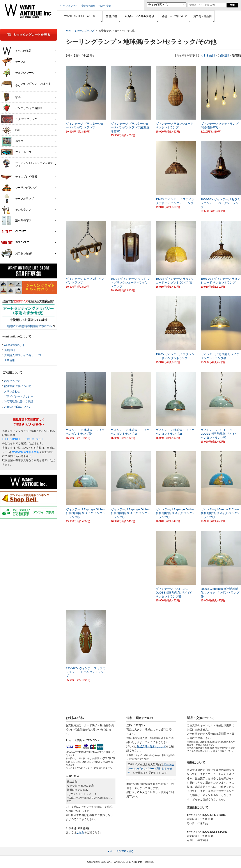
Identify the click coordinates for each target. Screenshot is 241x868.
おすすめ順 (207, 56)
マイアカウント (69, 6)
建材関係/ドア (16, 221)
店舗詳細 (9, 350)
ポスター (13, 141)
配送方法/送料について (18, 386)
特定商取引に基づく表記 (19, 402)
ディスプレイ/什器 (19, 177)
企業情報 (9, 360)
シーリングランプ (85, 30)
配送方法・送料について (151, 746)
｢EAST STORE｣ (33, 439)
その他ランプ (16, 210)
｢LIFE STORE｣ (11, 439)
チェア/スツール (18, 73)
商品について (12, 381)
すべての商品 (16, 51)
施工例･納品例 (17, 254)
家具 (11, 97)
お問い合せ (105, 6)
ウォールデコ (16, 152)
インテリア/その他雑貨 (21, 108)
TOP (68, 30)
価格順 (225, 56)
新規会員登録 (88, 6)
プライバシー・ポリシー (19, 396)
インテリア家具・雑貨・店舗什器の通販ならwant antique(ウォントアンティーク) (29, 11)
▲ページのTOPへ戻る (120, 851)
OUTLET (13, 232)
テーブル (13, 62)
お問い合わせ (12, 391)
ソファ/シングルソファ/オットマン (26, 84)
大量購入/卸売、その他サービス (23, 355)
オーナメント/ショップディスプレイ (27, 163)
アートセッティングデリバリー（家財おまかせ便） (151, 769)
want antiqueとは (14, 345)
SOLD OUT (15, 243)
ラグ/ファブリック (19, 119)
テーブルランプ (17, 199)
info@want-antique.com (25, 452)
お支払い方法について (17, 407)
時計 (11, 130)
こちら (80, 832)
